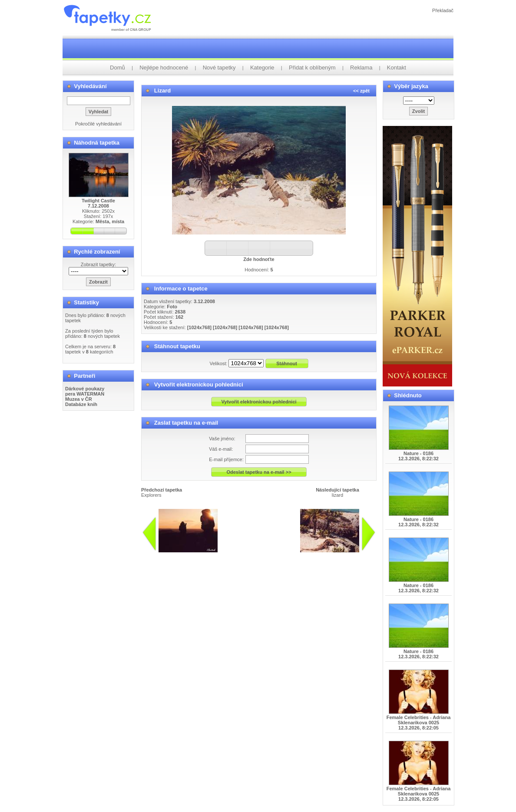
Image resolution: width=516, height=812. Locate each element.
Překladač (443, 10)
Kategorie (262, 68)
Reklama (361, 68)
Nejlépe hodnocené (164, 68)
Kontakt (397, 68)
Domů (117, 68)
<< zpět (361, 91)
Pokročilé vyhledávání (98, 124)
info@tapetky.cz (273, 556)
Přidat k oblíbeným (312, 68)
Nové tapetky (219, 68)
